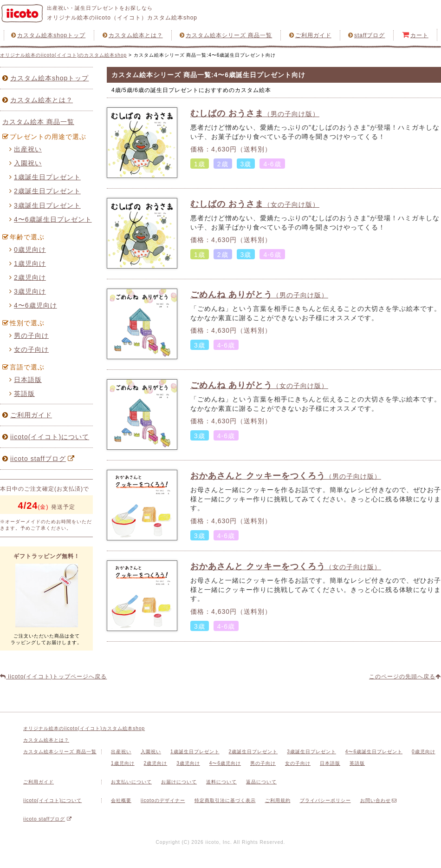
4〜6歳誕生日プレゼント (51, 219)
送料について (221, 782)
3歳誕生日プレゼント (45, 205)
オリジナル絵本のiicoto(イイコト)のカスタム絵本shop (63, 55)
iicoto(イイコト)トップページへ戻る (53, 677)
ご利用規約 (278, 800)
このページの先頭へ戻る (405, 677)
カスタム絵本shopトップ (48, 35)
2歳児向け (28, 277)
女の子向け (29, 349)
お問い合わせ (379, 800)
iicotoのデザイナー (163, 800)
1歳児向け (28, 263)
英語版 (22, 394)
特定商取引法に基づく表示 (225, 800)
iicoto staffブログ (39, 459)
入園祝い (26, 163)
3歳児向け (28, 291)
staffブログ (366, 35)
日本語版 (26, 380)
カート (415, 35)
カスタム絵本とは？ (133, 35)
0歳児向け (28, 250)
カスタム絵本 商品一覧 (38, 122)
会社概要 (121, 800)
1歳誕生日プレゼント (45, 177)
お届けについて (179, 782)
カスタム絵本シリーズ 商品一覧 (226, 35)
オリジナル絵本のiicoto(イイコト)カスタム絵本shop (84, 728)
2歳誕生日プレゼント (45, 191)
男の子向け (29, 335)
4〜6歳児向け (33, 305)
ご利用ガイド (310, 35)
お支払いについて (131, 782)
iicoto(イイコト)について (46, 437)
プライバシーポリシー (325, 800)
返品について (261, 782)
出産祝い (26, 149)
